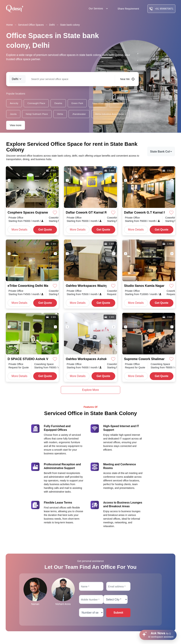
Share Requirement (128, 9)
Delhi (52, 25)
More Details (19, 230)
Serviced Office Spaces (31, 25)
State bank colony (70, 25)
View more (16, 125)
